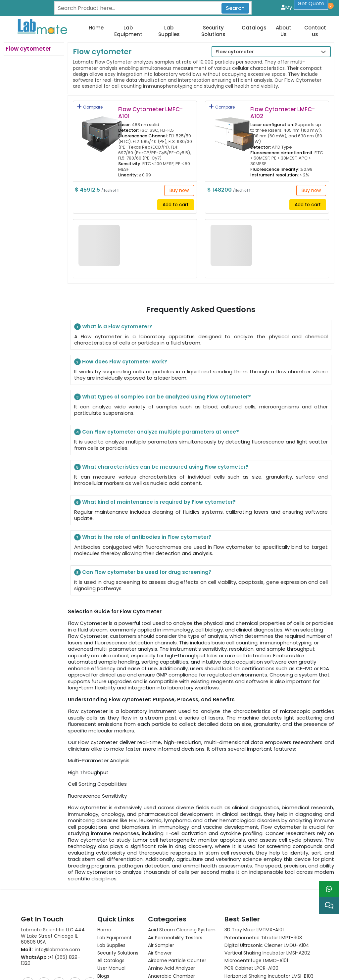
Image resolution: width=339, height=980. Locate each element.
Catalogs (254, 28)
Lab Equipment (128, 31)
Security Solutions (213, 31)
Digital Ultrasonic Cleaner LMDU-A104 (267, 886)
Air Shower (160, 894)
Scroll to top (169, 967)
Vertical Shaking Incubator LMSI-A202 (267, 894)
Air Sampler (161, 886)
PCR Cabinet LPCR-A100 (251, 909)
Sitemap (87, 967)
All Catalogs (111, 901)
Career (105, 932)
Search (235, 8)
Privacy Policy (57, 967)
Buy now (179, 190)
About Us (284, 31)
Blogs (103, 917)
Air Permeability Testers (175, 878)
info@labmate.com (50, 890)
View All (156, 924)
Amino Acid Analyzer (171, 909)
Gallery (105, 947)
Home (96, 28)
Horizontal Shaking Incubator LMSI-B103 (269, 917)
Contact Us (110, 940)
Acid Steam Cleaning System (182, 870)
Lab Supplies (169, 31)
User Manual (111, 909)
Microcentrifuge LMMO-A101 (256, 901)
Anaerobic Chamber (171, 917)
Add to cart (176, 205)
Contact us (315, 31)
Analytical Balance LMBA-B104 (259, 924)
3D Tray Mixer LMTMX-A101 (254, 870)
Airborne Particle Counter (177, 901)
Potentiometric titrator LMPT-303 (263, 878)
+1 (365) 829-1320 (50, 901)
